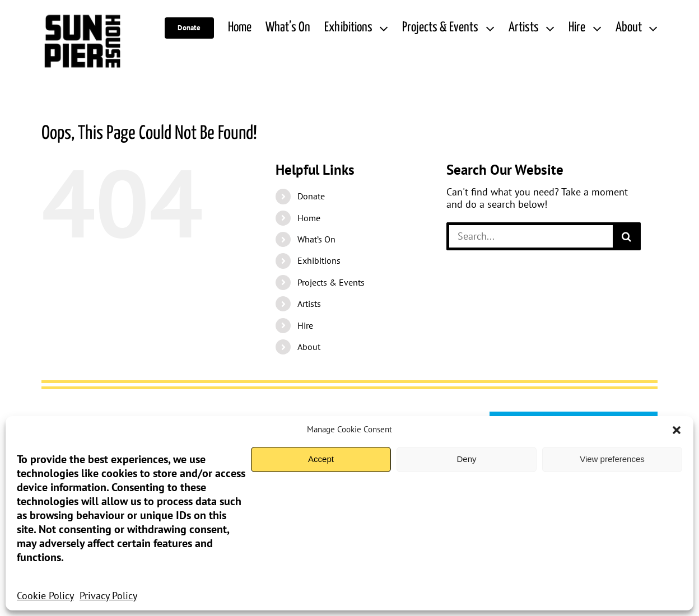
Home (309, 218)
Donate (311, 196)
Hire (305, 325)
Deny (466, 459)
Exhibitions (319, 260)
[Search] (627, 236)
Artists (309, 304)
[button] (677, 430)
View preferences (612, 459)
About (309, 347)
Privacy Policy (108, 596)
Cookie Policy (45, 596)
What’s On (316, 239)
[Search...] (530, 236)
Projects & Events (331, 282)
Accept (321, 459)
